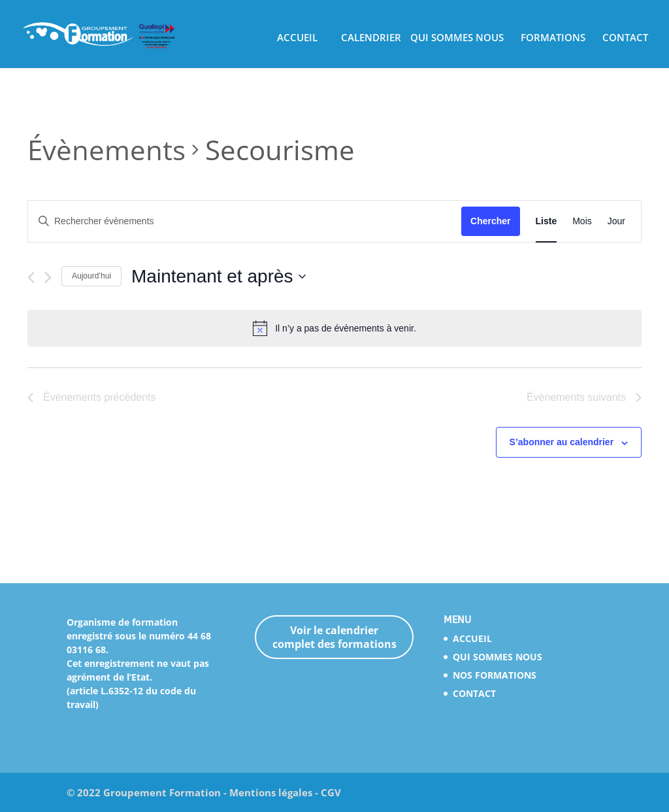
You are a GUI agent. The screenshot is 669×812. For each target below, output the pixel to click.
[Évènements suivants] (48, 278)
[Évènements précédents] (31, 278)
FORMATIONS (553, 38)
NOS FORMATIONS (495, 675)
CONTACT (625, 38)
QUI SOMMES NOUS (457, 38)
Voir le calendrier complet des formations (334, 637)
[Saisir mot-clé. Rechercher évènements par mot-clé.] (245, 221)
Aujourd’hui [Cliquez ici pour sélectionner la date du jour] (91, 276)
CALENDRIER (371, 38)
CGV (331, 792)
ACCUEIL (297, 38)
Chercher (490, 221)
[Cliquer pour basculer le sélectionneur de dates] (219, 277)
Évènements (106, 149)
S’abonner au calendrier (562, 442)
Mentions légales (271, 792)
